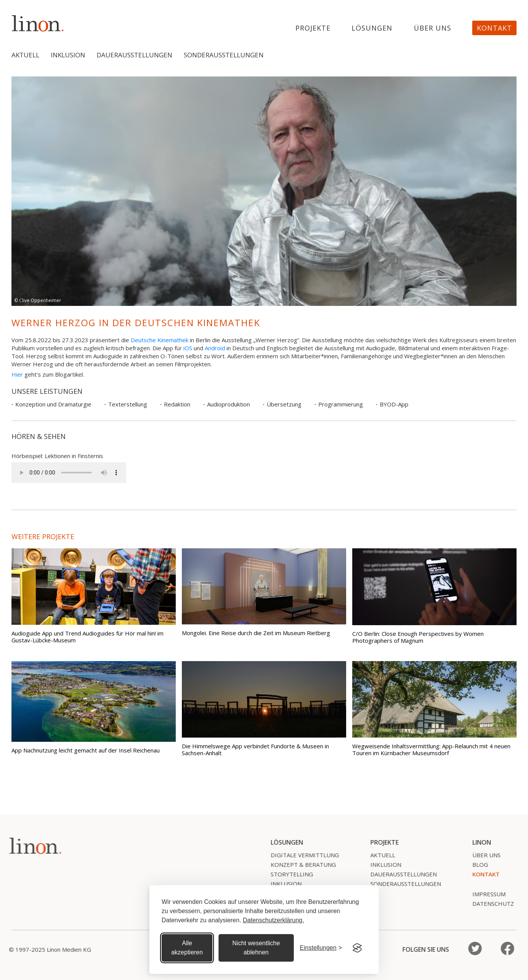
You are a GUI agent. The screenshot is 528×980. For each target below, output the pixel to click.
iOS (188, 348)
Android (215, 348)
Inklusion (68, 55)
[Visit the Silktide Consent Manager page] (357, 948)
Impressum (485, 894)
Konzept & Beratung (299, 865)
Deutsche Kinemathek (160, 340)
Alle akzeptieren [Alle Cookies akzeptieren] (187, 948)
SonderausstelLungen (401, 884)
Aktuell (25, 55)
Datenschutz (489, 904)
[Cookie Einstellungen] (321, 948)
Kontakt (494, 28)
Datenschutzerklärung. (274, 920)
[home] (38, 23)
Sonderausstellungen (224, 55)
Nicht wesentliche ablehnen (256, 948)
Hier (17, 374)
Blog (476, 865)
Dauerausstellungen (134, 55)
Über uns (432, 28)
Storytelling (287, 874)
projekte (313, 28)
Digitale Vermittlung (300, 855)
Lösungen (372, 28)
